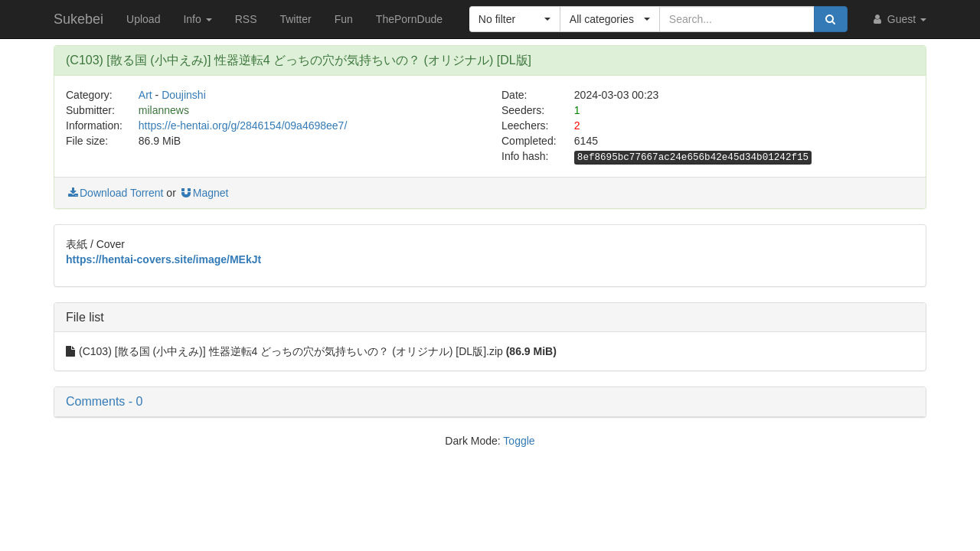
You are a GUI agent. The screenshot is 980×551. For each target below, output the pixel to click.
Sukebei (78, 19)
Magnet (204, 193)
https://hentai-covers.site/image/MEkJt (163, 259)
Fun (344, 19)
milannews (164, 110)
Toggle (519, 441)
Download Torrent (114, 193)
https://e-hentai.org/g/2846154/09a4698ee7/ (243, 126)
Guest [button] (898, 19)
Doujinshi (184, 95)
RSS (246, 19)
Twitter (295, 19)
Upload (143, 19)
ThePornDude (409, 19)
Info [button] (197, 19)
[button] (515, 19)
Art (145, 95)
